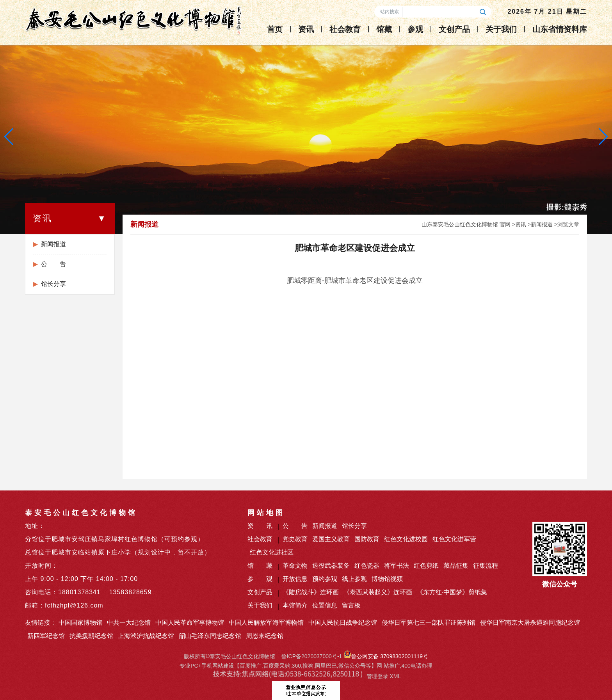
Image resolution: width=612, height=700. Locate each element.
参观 (415, 29)
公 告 (53, 264)
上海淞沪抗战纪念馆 (146, 636)
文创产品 (454, 29)
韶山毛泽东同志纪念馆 (210, 636)
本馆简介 (295, 605)
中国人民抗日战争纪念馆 (343, 623)
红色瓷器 (367, 566)
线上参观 (354, 579)
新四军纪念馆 (46, 636)
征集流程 (486, 566)
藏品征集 (456, 566)
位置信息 (325, 605)
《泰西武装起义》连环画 (378, 592)
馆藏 (384, 29)
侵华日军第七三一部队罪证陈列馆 (429, 623)
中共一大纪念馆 (129, 623)
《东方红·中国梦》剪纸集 (452, 592)
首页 (275, 29)
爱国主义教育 (331, 539)
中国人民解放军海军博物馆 (266, 623)
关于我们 (501, 29)
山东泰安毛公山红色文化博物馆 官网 (466, 224)
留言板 (351, 605)
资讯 (306, 29)
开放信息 (295, 579)
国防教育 (367, 539)
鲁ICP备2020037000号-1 (312, 656)
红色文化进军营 (454, 539)
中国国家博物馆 (80, 623)
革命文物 (295, 566)
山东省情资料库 (560, 29)
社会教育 (345, 29)
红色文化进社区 (272, 552)
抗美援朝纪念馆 (91, 636)
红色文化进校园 (406, 539)
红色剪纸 (426, 566)
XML (395, 676)
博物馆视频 (387, 579)
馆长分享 (53, 284)
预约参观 (325, 579)
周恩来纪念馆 (265, 636)
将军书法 (397, 566)
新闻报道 (53, 244)
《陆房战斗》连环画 (311, 592)
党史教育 (295, 539)
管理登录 (377, 676)
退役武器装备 (331, 566)
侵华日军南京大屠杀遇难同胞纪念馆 (530, 623)
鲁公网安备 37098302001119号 (386, 656)
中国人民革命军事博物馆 (190, 623)
